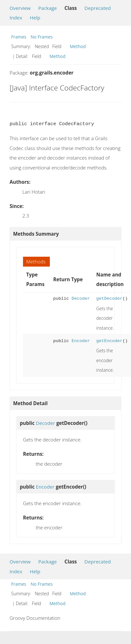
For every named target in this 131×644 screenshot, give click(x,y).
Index (16, 18)
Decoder (81, 299)
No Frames (42, 37)
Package (48, 8)
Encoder (81, 341)
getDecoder (109, 299)
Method (78, 46)
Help (35, 18)
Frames (19, 37)
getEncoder (109, 341)
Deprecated (98, 8)
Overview (20, 8)
